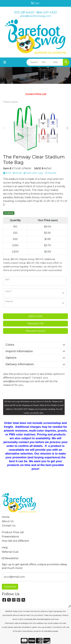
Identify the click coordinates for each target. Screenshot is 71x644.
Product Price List (13, 532)
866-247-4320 (47, 12)
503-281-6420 (24, 12)
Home (6, 517)
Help (5, 548)
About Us (8, 521)
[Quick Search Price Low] (46, 62)
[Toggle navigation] (5, 62)
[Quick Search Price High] (57, 62)
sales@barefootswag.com (35, 16)
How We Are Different (15, 541)
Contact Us (9, 526)
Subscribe (10, 587)
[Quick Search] (33, 62)
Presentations (10, 537)
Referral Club (10, 552)
